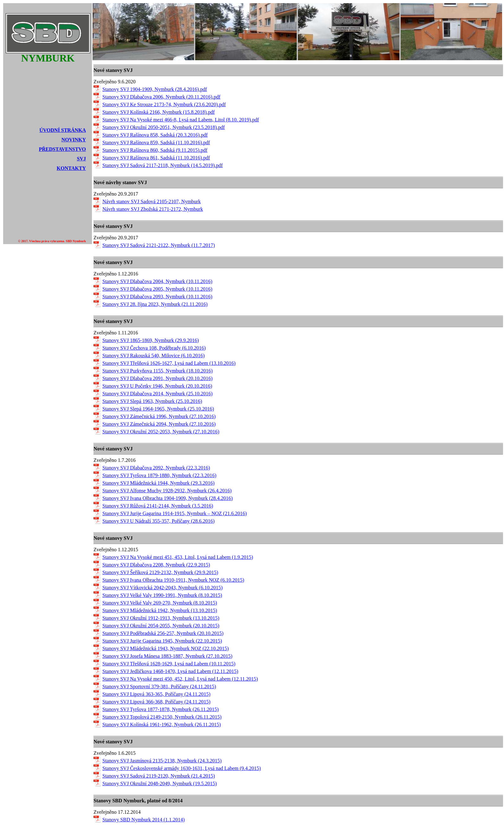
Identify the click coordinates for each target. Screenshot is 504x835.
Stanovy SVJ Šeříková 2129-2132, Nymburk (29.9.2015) (160, 572)
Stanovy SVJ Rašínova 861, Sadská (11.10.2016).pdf (156, 158)
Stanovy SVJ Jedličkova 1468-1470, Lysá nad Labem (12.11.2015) (170, 671)
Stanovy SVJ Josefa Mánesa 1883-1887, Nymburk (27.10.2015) (167, 656)
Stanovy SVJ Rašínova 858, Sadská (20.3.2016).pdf (155, 135)
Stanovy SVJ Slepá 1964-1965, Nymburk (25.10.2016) (158, 409)
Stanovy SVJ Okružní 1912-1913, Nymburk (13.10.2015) (161, 618)
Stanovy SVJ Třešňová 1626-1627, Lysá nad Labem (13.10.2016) (169, 363)
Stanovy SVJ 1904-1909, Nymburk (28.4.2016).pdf (155, 89)
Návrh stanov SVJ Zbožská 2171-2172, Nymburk (153, 209)
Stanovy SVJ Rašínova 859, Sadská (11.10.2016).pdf (156, 142)
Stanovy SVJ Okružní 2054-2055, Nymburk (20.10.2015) (161, 626)
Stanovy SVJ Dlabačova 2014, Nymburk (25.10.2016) (158, 394)
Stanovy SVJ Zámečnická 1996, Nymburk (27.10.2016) (159, 416)
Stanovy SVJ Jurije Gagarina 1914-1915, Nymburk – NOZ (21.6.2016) (175, 513)
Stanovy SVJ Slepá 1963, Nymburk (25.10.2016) (152, 401)
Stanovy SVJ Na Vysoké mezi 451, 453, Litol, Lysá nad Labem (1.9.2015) (178, 557)
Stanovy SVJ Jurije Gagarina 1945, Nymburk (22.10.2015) (162, 641)
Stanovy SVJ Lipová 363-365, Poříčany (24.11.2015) (156, 694)
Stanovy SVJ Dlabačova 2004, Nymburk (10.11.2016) (157, 281)
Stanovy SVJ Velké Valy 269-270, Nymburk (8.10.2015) (160, 603)
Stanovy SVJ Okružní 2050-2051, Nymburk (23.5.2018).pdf (164, 127)
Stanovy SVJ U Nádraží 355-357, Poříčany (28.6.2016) (158, 521)
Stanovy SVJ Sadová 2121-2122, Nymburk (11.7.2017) (159, 245)
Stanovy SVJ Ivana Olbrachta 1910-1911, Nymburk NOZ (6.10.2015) (173, 580)
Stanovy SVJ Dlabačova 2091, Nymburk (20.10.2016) (158, 378)
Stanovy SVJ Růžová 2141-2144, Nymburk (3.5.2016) (158, 506)
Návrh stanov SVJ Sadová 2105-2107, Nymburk (152, 201)
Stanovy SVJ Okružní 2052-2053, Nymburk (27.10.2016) (161, 432)
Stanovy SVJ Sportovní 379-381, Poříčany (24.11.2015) (159, 686)
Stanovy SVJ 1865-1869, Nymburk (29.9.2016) (151, 340)
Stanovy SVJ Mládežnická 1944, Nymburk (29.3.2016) (158, 483)
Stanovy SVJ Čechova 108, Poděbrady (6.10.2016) (154, 348)
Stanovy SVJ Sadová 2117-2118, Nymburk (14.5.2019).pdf (163, 165)
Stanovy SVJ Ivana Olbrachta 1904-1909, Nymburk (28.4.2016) (168, 498)
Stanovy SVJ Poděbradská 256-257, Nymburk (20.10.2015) (163, 633)
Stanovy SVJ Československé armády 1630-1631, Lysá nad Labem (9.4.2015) (182, 768)
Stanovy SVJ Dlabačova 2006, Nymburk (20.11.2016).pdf (161, 97)
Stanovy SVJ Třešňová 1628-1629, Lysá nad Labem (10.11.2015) (169, 664)
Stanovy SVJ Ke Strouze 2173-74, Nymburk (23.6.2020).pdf (164, 104)
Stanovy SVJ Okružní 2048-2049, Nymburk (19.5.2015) (160, 783)
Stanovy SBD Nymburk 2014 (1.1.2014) (144, 820)
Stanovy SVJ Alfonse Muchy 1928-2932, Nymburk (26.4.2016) (167, 491)
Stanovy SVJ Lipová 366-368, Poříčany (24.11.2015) (156, 702)
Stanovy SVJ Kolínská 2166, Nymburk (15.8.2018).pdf (158, 112)
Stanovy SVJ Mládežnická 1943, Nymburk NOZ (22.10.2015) (166, 648)
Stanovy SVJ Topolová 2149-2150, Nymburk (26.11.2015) (162, 717)
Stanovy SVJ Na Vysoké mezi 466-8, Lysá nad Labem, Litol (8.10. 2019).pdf (181, 120)
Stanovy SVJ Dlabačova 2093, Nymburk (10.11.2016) (157, 297)
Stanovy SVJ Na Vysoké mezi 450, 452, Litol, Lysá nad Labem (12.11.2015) (180, 679)
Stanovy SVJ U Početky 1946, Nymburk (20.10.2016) (157, 386)
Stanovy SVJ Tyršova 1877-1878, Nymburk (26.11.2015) (161, 709)
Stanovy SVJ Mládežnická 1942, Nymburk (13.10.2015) (160, 610)
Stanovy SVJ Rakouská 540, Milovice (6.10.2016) (154, 356)
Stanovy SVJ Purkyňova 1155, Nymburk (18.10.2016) (158, 371)
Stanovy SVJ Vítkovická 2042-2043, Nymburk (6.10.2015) (162, 588)
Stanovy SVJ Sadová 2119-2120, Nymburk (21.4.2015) (159, 776)
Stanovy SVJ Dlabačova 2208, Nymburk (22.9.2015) (156, 565)
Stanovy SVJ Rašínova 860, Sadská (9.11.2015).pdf (155, 150)
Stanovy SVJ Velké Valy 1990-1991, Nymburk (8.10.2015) (162, 595)
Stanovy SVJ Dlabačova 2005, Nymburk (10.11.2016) (157, 289)
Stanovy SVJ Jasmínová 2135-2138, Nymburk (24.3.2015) (162, 761)
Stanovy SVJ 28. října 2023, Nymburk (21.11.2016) (155, 304)
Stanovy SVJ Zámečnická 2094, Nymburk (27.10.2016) (159, 424)
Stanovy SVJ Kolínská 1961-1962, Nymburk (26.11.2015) (162, 725)
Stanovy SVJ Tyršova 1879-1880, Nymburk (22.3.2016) (159, 475)
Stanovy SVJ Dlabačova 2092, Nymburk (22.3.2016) (156, 468)
